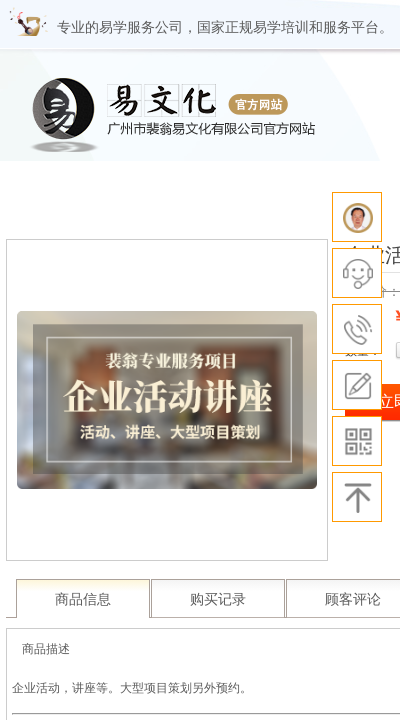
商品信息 (83, 599)
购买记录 (218, 599)
